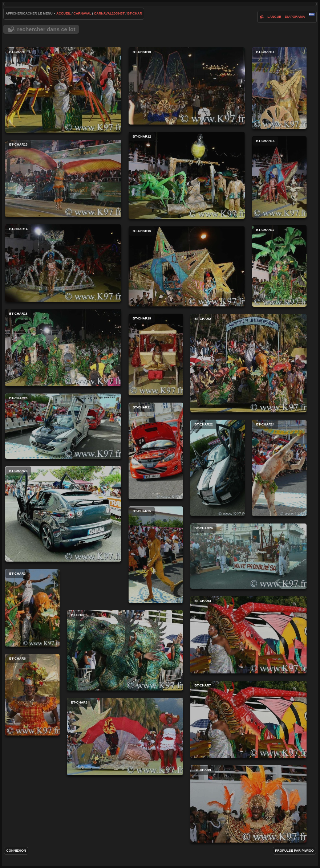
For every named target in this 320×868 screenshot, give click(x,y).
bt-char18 (63, 348)
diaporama (295, 17)
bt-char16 (187, 266)
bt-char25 (156, 555)
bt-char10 (187, 86)
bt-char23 (63, 514)
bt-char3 (32, 608)
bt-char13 (63, 178)
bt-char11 (279, 88)
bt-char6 (32, 695)
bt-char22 (218, 468)
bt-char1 (63, 90)
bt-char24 (279, 468)
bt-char (135, 13)
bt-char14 (63, 263)
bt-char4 (248, 635)
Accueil (64, 13)
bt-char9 (248, 804)
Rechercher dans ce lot (46, 29)
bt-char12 (187, 175)
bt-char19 (156, 354)
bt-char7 (248, 719)
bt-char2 (248, 363)
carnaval (82, 13)
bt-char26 (248, 556)
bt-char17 (279, 266)
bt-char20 (63, 426)
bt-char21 (156, 451)
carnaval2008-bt (109, 13)
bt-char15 (279, 177)
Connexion (16, 851)
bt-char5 (125, 650)
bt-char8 (125, 736)
